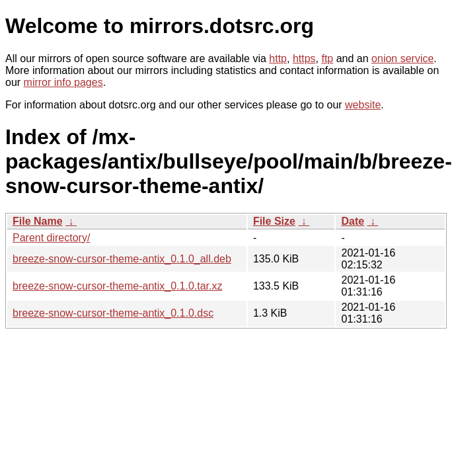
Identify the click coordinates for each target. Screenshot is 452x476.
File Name (38, 221)
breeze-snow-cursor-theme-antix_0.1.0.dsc (113, 313)
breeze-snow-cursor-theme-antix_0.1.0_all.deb (122, 259)
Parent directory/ (51, 238)
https (304, 59)
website (363, 105)
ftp (327, 59)
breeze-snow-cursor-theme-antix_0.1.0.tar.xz (117, 286)
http (278, 59)
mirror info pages (63, 82)
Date (353, 221)
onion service (402, 59)
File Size (274, 221)
